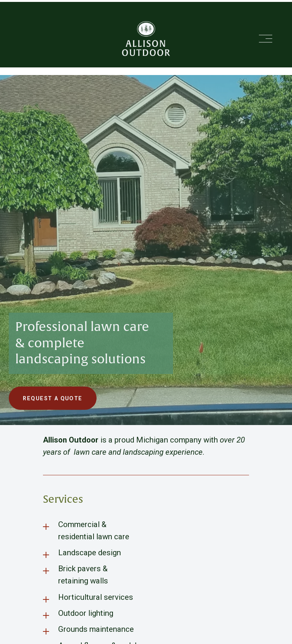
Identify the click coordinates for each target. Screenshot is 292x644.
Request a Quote (52, 398)
